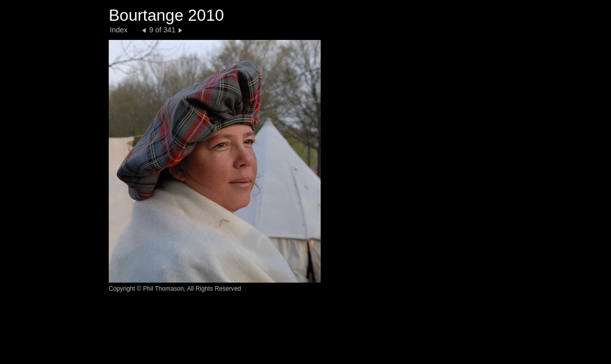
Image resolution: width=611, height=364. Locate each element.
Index (119, 30)
